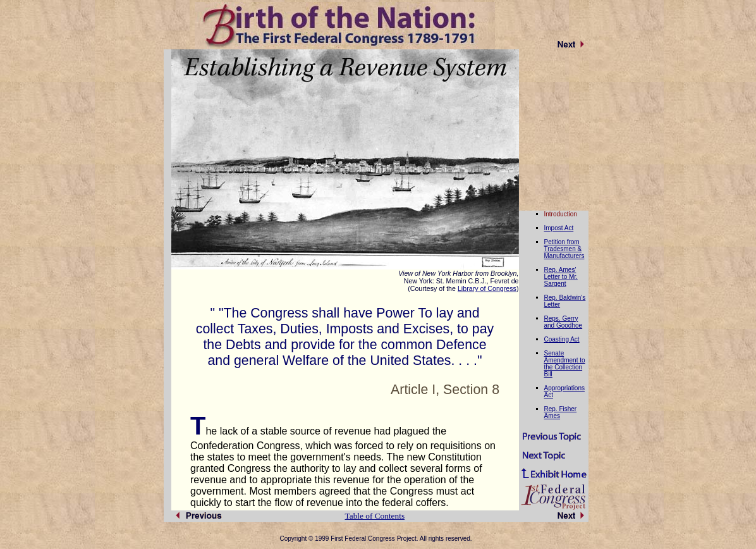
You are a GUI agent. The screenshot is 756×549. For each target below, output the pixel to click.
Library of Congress (487, 288)
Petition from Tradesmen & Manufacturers (564, 249)
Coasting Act (562, 339)
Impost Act (559, 228)
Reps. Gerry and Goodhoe (564, 322)
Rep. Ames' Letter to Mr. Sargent (561, 277)
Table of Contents (375, 516)
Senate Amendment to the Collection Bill (565, 364)
